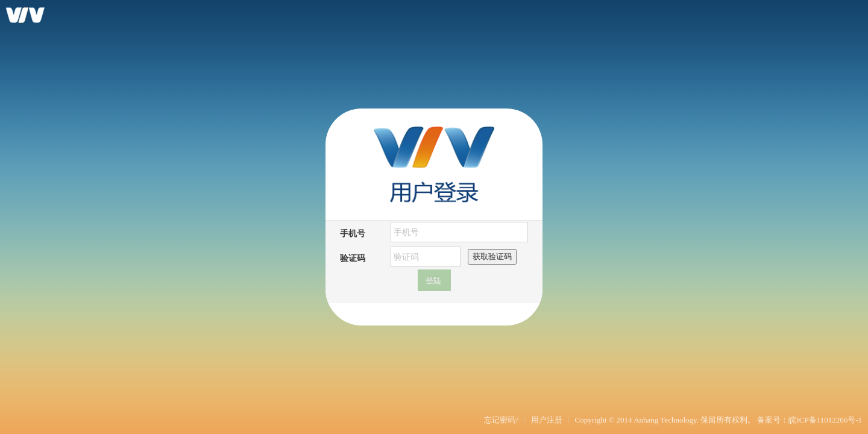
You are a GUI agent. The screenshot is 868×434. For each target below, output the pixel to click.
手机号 (353, 233)
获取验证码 (492, 256)
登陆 (433, 280)
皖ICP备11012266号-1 (825, 420)
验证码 (353, 258)
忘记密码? (502, 420)
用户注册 (547, 420)
